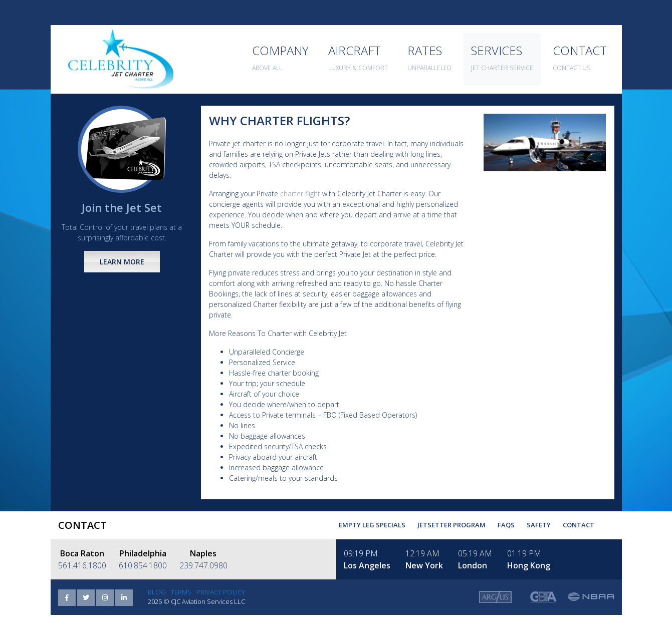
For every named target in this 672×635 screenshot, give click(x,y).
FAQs (506, 525)
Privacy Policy (221, 592)
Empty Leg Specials (372, 525)
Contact (579, 525)
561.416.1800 (82, 565)
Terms (181, 592)
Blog (157, 592)
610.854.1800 (143, 565)
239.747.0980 (203, 565)
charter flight (300, 194)
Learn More (122, 262)
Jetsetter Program (452, 525)
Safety (539, 525)
